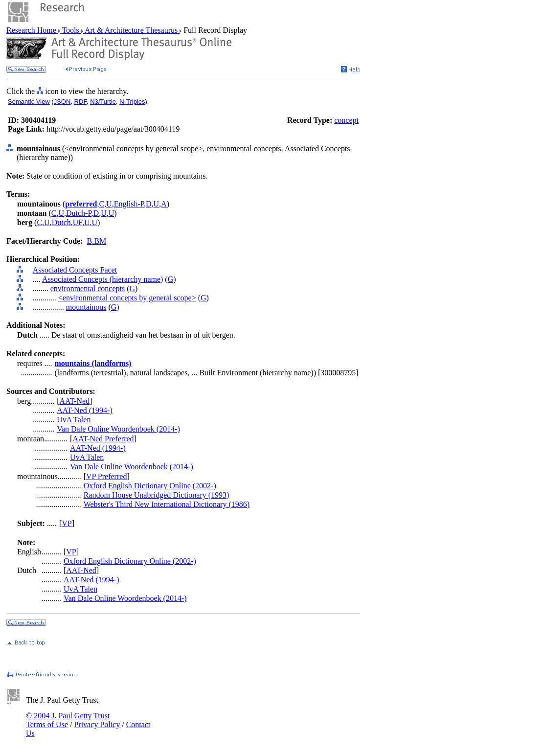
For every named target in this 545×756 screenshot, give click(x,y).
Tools (71, 30)
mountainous (86, 307)
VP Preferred (106, 476)
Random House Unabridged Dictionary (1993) (157, 495)
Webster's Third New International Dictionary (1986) (167, 504)
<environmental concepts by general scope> (127, 298)
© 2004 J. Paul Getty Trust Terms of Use (68, 720)
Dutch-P (79, 213)
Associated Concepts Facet (75, 270)
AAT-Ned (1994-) (85, 410)
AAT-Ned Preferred (103, 439)
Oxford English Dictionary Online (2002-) (150, 486)
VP (67, 523)
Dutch (61, 222)
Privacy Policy (97, 724)
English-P (129, 204)
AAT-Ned (74, 401)
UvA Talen (74, 420)
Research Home (32, 30)
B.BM (97, 241)
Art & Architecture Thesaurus (131, 30)
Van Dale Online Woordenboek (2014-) (118, 429)
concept (346, 120)
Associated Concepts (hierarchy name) (102, 279)
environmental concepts (88, 288)
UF (78, 222)
